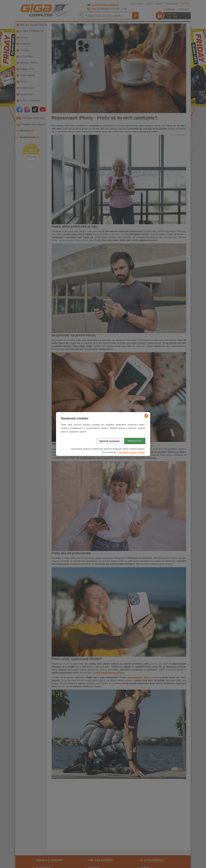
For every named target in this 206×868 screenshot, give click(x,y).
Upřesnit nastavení (109, 441)
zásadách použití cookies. (132, 452)
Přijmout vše (135, 441)
